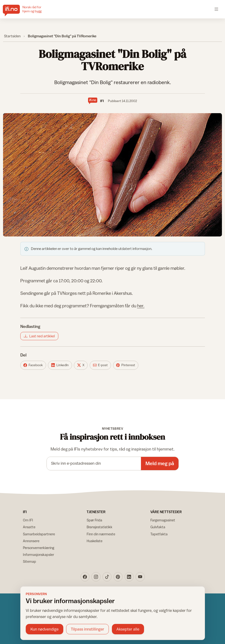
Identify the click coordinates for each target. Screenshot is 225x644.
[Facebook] (85, 577)
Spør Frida (94, 520)
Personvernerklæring (39, 548)
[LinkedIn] (129, 577)
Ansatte (29, 527)
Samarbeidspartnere (39, 534)
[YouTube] (140, 577)
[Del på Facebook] (33, 365)
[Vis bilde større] (113, 175)
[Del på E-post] (100, 365)
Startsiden (12, 36)
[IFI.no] (26, 9)
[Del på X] (81, 365)
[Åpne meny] (216, 9)
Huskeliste (95, 541)
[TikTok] (107, 577)
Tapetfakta (159, 534)
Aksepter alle (128, 629)
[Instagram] (96, 577)
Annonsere (31, 541)
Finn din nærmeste (101, 534)
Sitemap (30, 561)
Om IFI (28, 520)
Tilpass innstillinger (87, 629)
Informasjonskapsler (38, 555)
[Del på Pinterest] (126, 365)
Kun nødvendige (45, 629)
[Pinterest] (118, 577)
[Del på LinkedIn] (60, 365)
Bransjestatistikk (100, 527)
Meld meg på (160, 463)
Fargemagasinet (163, 520)
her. (141, 306)
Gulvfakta (158, 527)
